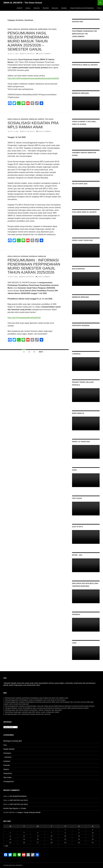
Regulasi (55, 8)
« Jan (6, 846)
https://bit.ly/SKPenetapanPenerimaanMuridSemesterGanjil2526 (33, 78)
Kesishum (24, 29)
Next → (42, 352)
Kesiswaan (33, 256)
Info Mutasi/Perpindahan (18, 796)
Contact (20, 8)
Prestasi (46, 8)
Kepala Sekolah (14, 29)
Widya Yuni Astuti (28, 54)
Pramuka (7, 765)
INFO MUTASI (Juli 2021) (19, 800)
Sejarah (64, 8)
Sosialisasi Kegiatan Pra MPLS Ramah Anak (33, 125)
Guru (5, 745)
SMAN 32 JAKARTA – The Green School (23, 3)
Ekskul (28, 8)
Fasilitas (37, 8)
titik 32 (99, 8)
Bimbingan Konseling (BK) (13, 741)
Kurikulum (33, 29)
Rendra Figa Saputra (11, 808)
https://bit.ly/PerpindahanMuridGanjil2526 (24, 318)
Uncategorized (8, 781)
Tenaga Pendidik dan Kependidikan (82, 8)
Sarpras (41, 119)
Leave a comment (45, 54)
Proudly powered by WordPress (13, 865)
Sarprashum (42, 29)
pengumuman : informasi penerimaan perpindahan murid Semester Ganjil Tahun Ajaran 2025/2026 (34, 266)
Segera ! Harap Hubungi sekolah (29, 812)
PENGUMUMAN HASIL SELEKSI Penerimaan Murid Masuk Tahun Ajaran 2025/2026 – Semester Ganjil (28, 41)
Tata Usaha (52, 29)
